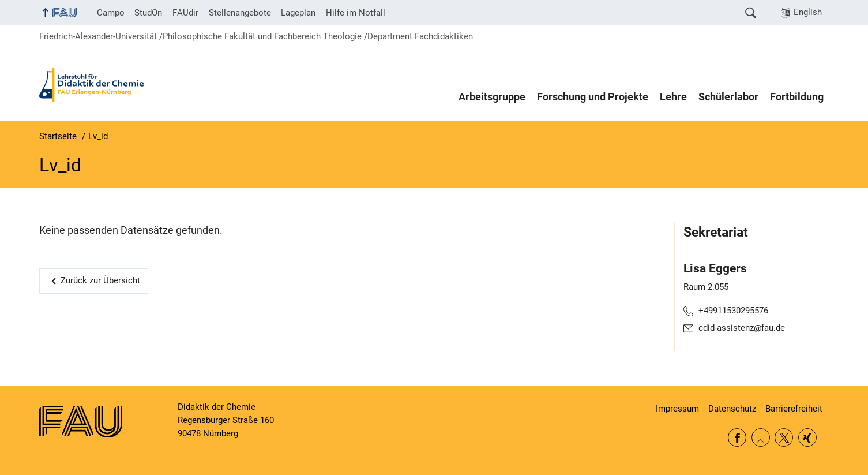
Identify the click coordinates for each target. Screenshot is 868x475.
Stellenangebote (240, 13)
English (808, 12)
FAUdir (185, 13)
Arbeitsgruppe (492, 97)
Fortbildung (797, 97)
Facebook (737, 437)
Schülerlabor (728, 97)
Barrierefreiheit (794, 409)
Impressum (677, 409)
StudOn (148, 13)
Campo (111, 13)
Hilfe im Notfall (356, 13)
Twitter (784, 437)
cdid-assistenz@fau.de (742, 328)
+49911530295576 (733, 311)
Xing (807, 437)
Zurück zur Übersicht (100, 280)
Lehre (673, 97)
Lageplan (298, 13)
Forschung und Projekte (593, 97)
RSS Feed (761, 437)
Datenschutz (732, 409)
